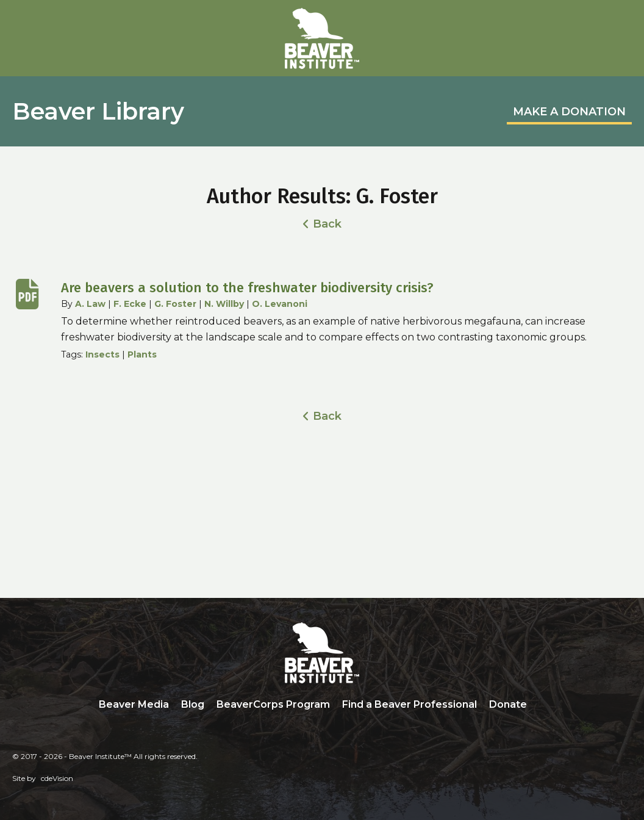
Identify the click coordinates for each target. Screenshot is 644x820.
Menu (623, 23)
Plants (142, 354)
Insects (102, 354)
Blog (193, 704)
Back (327, 224)
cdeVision (57, 778)
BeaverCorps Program (273, 704)
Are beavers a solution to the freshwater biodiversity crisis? (247, 288)
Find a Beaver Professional (410, 704)
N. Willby (224, 304)
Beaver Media (134, 704)
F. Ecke (130, 304)
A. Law (90, 304)
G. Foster (175, 304)
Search (542, 705)
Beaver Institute (322, 38)
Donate (508, 704)
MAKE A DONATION (569, 112)
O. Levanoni (280, 304)
